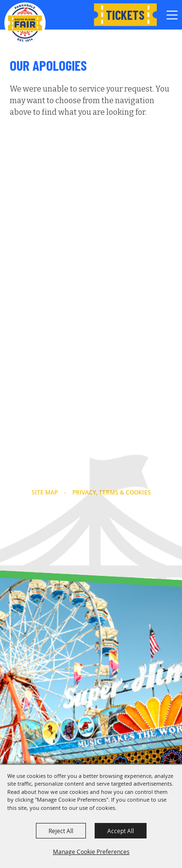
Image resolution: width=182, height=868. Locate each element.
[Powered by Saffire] (112, 546)
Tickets (125, 15)
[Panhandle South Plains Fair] (25, 23)
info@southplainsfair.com (91, 477)
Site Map (45, 492)
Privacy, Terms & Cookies (112, 492)
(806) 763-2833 (91, 464)
